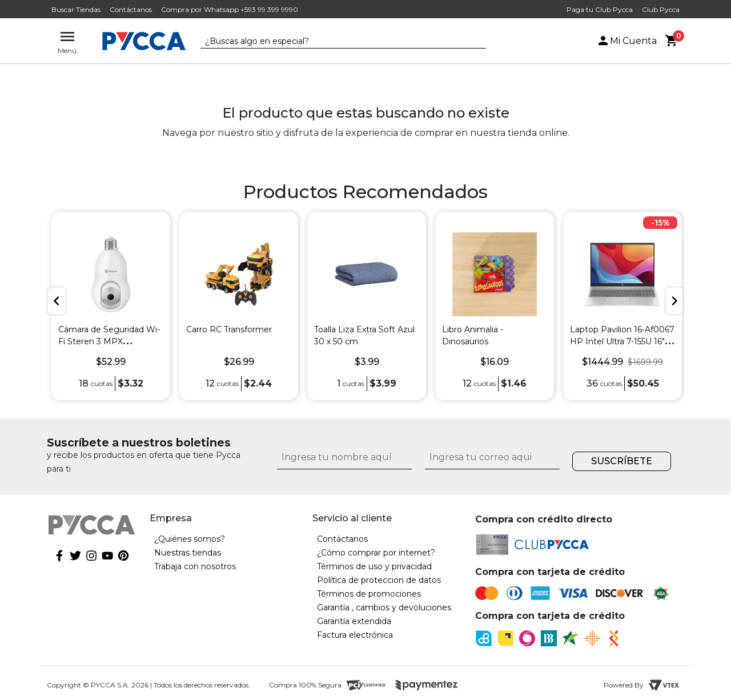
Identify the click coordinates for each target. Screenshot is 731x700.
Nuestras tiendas (188, 553)
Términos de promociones (369, 594)
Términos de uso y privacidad (374, 566)
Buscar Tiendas (76, 9)
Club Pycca (661, 9)
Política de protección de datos (379, 580)
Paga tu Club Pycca (600, 9)
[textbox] (335, 42)
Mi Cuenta (626, 41)
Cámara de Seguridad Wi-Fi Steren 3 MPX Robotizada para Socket (109, 341)
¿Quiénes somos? (190, 539)
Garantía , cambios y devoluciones (384, 608)
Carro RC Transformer (229, 329)
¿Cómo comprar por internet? (376, 553)
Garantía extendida (354, 621)
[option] (111, 306)
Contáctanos (131, 9)
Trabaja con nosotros (195, 566)
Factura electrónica (355, 635)
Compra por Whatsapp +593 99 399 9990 (230, 9)
